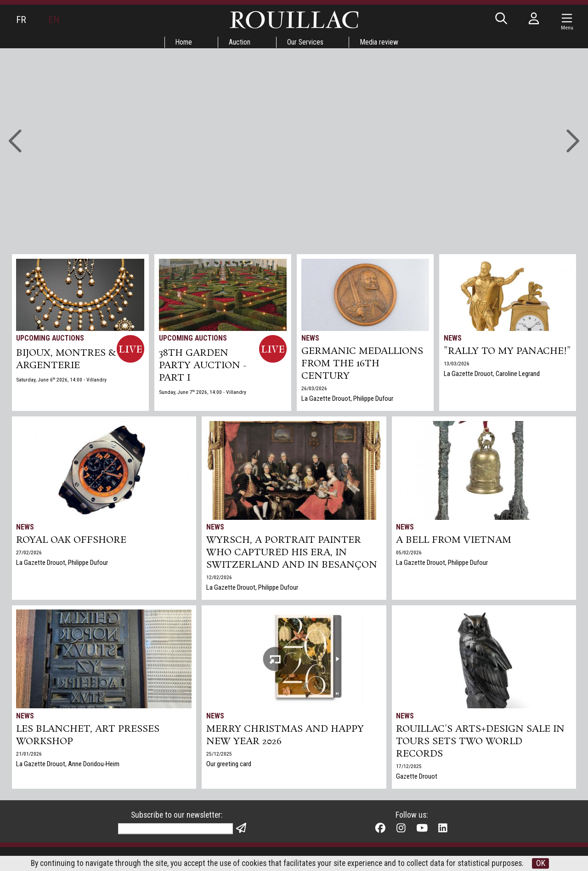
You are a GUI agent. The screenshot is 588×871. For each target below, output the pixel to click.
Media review (381, 42)
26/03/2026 (314, 390)
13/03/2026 (457, 377)
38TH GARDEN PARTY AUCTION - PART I (203, 366)
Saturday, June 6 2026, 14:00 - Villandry (62, 381)
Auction (240, 42)
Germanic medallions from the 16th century (363, 365)
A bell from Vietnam (455, 541)
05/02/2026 (409, 553)
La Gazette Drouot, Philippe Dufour (347, 400)
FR (21, 20)
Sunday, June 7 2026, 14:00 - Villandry (203, 393)
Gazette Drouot (417, 778)
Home (183, 42)
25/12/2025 (219, 755)
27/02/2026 (29, 553)
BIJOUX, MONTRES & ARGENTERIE (62, 360)
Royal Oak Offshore (72, 541)
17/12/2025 (409, 768)
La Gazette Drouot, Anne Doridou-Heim (68, 765)
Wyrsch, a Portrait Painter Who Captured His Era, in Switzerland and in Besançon (292, 554)
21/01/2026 (29, 755)
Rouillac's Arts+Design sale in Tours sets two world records (481, 743)
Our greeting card (229, 765)
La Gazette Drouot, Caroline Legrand (492, 387)
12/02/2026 (219, 579)
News (310, 338)
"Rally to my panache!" (479, 359)
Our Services (306, 42)
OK (549, 863)
